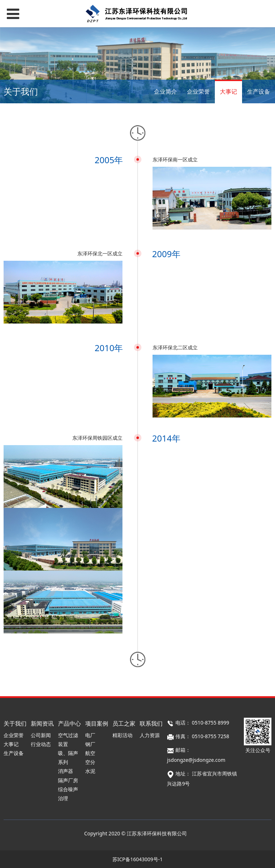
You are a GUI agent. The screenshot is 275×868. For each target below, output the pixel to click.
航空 (90, 753)
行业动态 (41, 744)
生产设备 (259, 91)
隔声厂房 (68, 780)
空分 (90, 762)
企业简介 (165, 91)
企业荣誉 (198, 91)
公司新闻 (41, 735)
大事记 (228, 91)
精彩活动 (122, 735)
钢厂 (90, 744)
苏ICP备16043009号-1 (138, 859)
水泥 (90, 771)
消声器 (66, 771)
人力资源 (150, 735)
